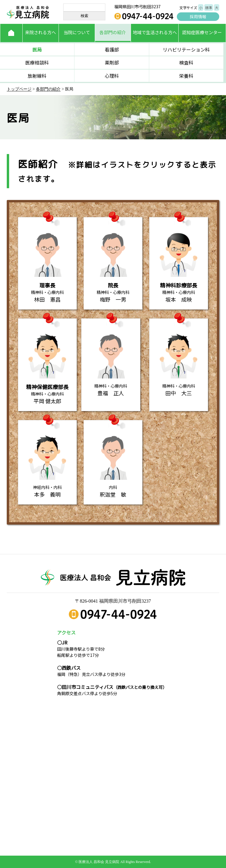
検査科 (186, 62)
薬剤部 (112, 62)
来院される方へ (40, 32)
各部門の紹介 (113, 32)
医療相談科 (37, 62)
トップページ (19, 89)
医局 (37, 49)
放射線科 (37, 76)
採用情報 (198, 16)
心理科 (112, 76)
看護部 (112, 49)
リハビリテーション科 (186, 49)
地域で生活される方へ (155, 32)
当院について (77, 32)
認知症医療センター (202, 32)
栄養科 (186, 76)
